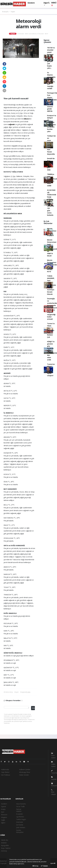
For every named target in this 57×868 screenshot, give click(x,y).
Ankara (26, 119)
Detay (35, 866)
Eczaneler (19, 814)
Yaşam (13, 12)
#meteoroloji (8, 692)
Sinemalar (20, 822)
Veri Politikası (6, 775)
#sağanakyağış (25, 692)
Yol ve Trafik (20, 806)
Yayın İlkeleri (5, 772)
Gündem (31, 3)
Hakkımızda (5, 769)
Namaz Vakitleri (19, 810)
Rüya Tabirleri (6, 848)
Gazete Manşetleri (20, 831)
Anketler (4, 843)
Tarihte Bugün (21, 819)
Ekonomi (4, 815)
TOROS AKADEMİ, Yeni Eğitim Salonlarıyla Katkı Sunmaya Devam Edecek (51, 285)
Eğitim (3, 823)
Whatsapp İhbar (25, 772)
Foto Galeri (53, 756)
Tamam (44, 866)
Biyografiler (5, 845)
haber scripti (4, 866)
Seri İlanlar (20, 825)
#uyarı (17, 692)
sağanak (11, 124)
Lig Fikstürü (20, 817)
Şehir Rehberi (21, 827)
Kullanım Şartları (25, 769)
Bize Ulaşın (54, 792)
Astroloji (4, 851)
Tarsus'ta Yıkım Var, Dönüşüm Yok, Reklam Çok (51, 330)
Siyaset (4, 806)
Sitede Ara (5, 840)
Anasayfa (5, 12)
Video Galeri (53, 764)
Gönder (34, 708)
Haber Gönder (24, 775)
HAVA (20, 213)
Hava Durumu (21, 804)
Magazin (4, 817)
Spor (3, 812)
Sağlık (3, 820)
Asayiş (3, 809)
